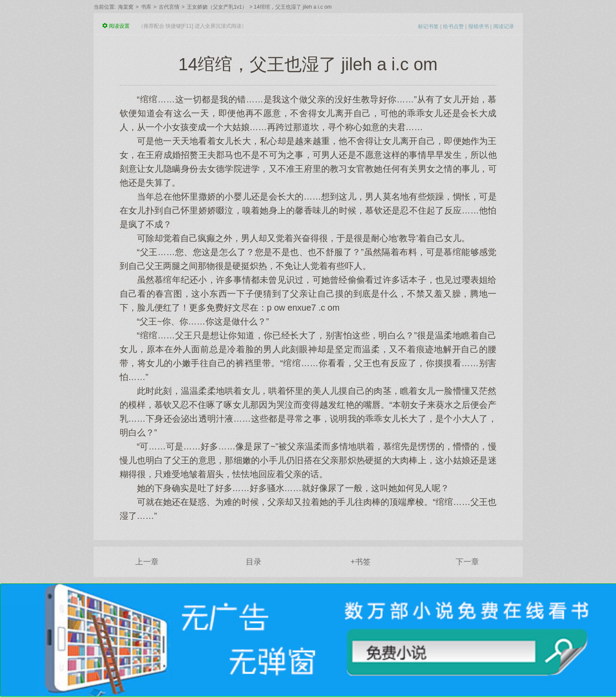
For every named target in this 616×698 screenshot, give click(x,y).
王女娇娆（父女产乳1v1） (217, 7)
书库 (146, 7)
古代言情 (169, 7)
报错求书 (479, 26)
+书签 (360, 562)
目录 (254, 562)
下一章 (467, 562)
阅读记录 (504, 26)
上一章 (147, 562)
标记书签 (428, 26)
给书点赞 (453, 26)
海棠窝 (126, 7)
